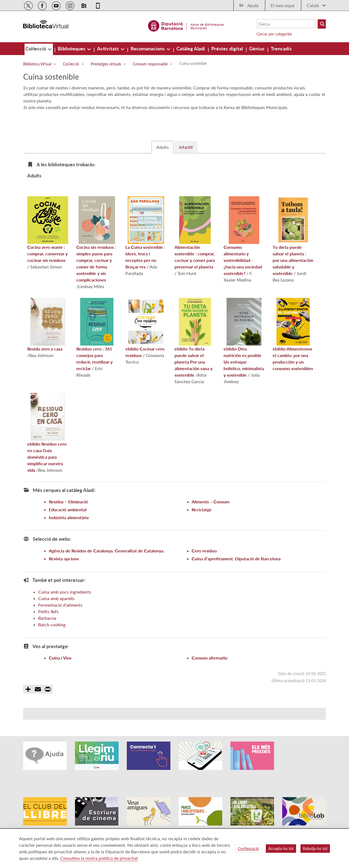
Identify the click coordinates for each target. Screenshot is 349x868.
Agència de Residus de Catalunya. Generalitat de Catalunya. (107, 566)
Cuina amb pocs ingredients (65, 607)
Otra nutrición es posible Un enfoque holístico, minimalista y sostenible (244, 353)
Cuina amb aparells (56, 613)
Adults (163, 162)
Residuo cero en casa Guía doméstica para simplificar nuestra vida (47, 448)
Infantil (186, 162)
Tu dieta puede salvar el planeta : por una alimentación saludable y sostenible (293, 251)
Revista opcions (64, 574)
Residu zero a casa (46, 340)
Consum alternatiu (210, 673)
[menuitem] (36, 49)
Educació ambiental (68, 524)
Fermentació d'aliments (60, 620)
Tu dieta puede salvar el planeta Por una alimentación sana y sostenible (193, 353)
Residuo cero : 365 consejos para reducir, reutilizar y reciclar (95, 349)
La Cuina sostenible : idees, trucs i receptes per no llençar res (145, 248)
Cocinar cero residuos (145, 343)
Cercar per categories (274, 34)
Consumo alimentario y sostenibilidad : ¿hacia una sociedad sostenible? (243, 251)
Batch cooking (52, 639)
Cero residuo (204, 566)
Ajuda (253, 5)
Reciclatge (202, 524)
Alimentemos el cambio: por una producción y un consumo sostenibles (293, 349)
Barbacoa (47, 633)
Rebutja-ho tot (315, 849)
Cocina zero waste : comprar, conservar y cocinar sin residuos (48, 244)
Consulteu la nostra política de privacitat (99, 858)
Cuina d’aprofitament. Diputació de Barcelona (236, 574)
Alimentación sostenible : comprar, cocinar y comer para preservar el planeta (195, 248)
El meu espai (283, 5)
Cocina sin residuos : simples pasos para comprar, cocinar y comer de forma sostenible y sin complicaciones (96, 254)
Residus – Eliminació (68, 517)
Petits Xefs (48, 626)
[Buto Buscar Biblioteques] (322, 24)
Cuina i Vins (60, 673)
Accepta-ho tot (281, 849)
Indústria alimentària (69, 532)
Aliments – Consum (210, 517)
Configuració (248, 849)
